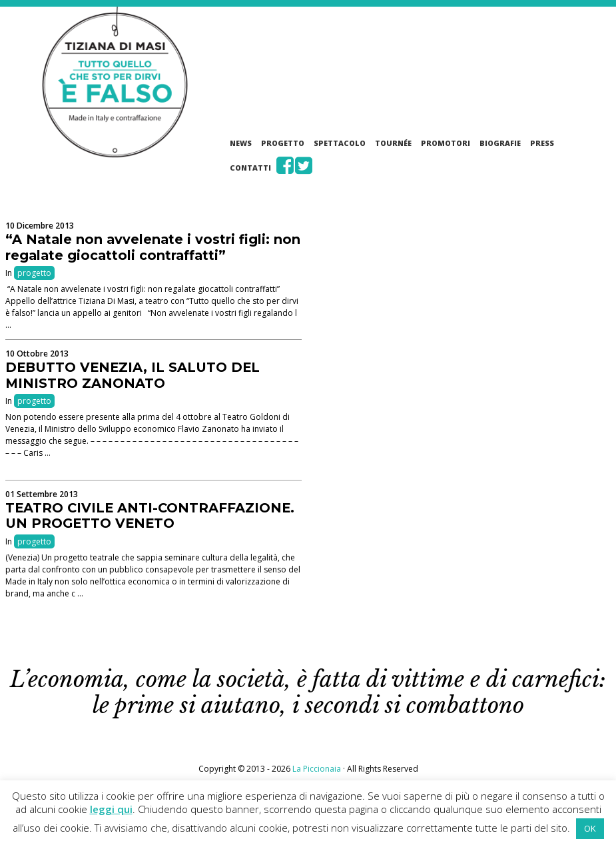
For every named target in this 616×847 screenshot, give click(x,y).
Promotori (446, 143)
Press (542, 143)
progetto (34, 273)
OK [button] (590, 828)
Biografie (500, 143)
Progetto (283, 143)
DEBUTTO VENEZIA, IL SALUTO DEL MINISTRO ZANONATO (133, 375)
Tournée (393, 143)
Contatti (250, 168)
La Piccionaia (317, 769)
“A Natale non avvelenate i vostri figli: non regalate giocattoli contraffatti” (153, 247)
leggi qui (111, 809)
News (241, 143)
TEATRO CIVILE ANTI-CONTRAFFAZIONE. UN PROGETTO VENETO (150, 516)
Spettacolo (340, 143)
